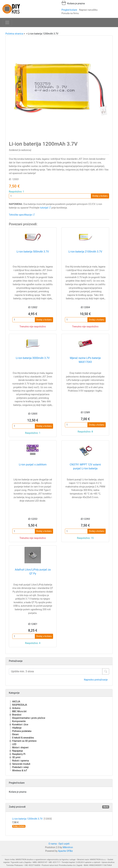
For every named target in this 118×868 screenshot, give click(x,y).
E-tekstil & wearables (23, 738)
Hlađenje (17, 728)
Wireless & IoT (20, 771)
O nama (53, 844)
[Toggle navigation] (7, 22)
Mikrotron (68, 847)
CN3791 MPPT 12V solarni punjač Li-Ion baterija (85, 467)
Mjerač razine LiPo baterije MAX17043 (85, 360)
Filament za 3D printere (24, 741)
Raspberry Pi (19, 754)
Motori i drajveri (20, 748)
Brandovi (17, 715)
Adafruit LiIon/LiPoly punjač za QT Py (33, 572)
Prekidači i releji (20, 767)
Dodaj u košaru (100, 196)
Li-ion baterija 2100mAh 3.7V (85, 252)
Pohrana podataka (22, 731)
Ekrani (15, 734)
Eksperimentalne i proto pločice (29, 718)
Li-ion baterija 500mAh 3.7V (33, 252)
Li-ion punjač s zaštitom (33, 465)
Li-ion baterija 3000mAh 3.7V (33, 358)
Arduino (16, 708)
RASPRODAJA (20, 705)
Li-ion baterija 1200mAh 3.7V (32, 819)
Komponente (19, 721)
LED (14, 744)
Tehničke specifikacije (20, 215)
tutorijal (44, 208)
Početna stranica (14, 34)
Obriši (106, 807)
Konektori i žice (20, 725)
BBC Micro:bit (19, 711)
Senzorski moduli (21, 764)
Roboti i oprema (20, 761)
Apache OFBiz (65, 851)
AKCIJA (16, 702)
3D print (16, 757)
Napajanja (18, 751)
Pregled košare (69, 10)
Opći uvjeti (64, 844)
